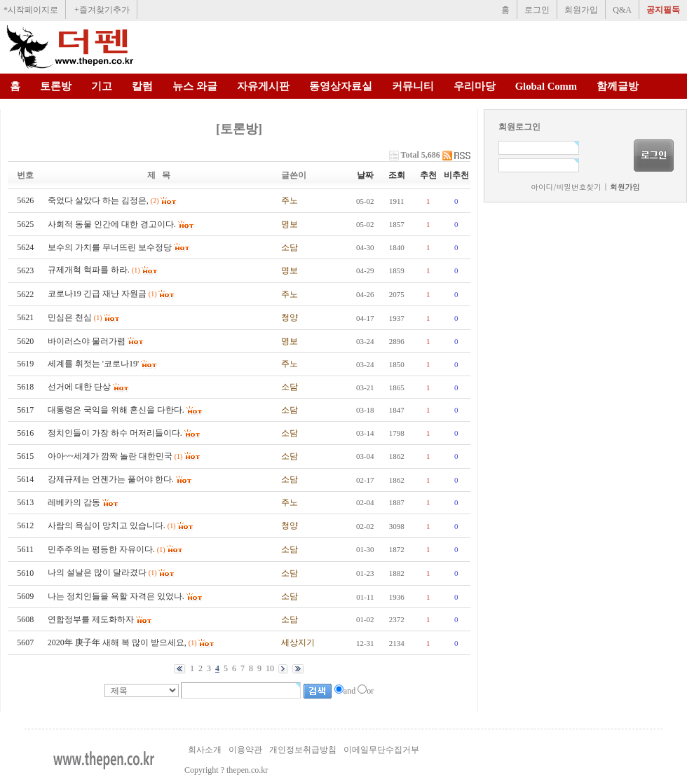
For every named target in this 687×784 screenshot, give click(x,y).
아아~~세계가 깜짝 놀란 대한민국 (110, 456)
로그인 (537, 10)
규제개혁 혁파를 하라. (89, 270)
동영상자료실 (341, 86)
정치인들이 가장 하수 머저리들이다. (115, 433)
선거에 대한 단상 (79, 387)
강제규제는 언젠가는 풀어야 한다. (111, 479)
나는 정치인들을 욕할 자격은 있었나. (116, 596)
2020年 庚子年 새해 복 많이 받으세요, (117, 642)
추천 (428, 175)
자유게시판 (263, 86)
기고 (102, 86)
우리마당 (475, 86)
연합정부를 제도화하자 (91, 619)
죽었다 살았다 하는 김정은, (98, 200)
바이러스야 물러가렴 (87, 341)
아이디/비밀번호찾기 (566, 187)
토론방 (56, 86)
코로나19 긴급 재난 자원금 (97, 294)
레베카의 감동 (74, 502)
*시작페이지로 (31, 10)
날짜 (365, 175)
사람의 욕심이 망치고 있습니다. (107, 525)
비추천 (456, 175)
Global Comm (546, 86)
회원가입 (581, 10)
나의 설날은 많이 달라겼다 (97, 572)
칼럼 (142, 86)
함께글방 (618, 86)
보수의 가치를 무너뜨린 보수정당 (110, 247)
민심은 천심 (70, 317)
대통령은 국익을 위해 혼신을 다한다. (116, 410)
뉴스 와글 (195, 86)
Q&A (622, 10)
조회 (397, 175)
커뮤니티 (413, 86)
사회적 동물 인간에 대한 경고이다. (112, 224)
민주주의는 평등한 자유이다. (101, 549)
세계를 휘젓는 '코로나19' (93, 364)
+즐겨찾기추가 (102, 10)
